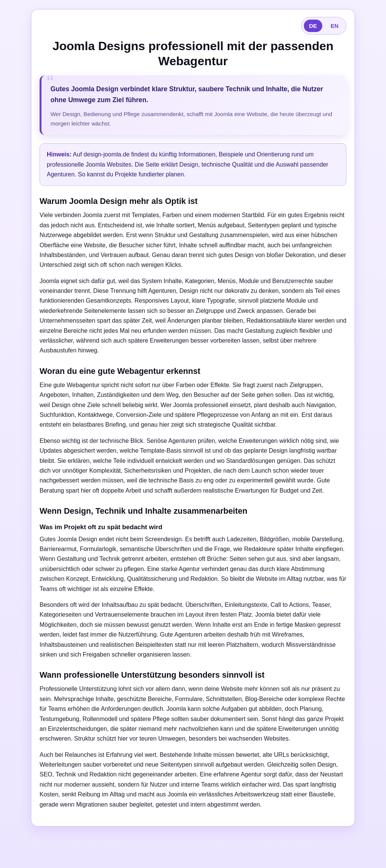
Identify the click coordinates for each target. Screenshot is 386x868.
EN (335, 26)
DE (313, 26)
